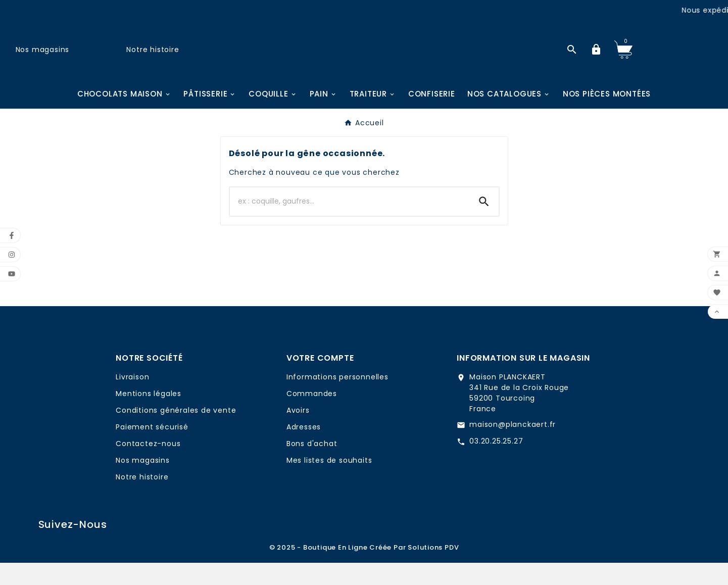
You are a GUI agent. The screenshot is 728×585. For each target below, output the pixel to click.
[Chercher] (350, 224)
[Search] (484, 224)
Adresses (304, 449)
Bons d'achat (312, 466)
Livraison (132, 399)
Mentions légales (149, 416)
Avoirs (298, 432)
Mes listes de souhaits (329, 482)
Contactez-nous (148, 466)
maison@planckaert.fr (513, 447)
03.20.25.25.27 (496, 463)
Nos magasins (43, 60)
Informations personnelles (337, 399)
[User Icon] (596, 61)
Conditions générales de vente (176, 432)
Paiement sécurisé (152, 449)
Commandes (312, 416)
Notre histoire (153, 60)
